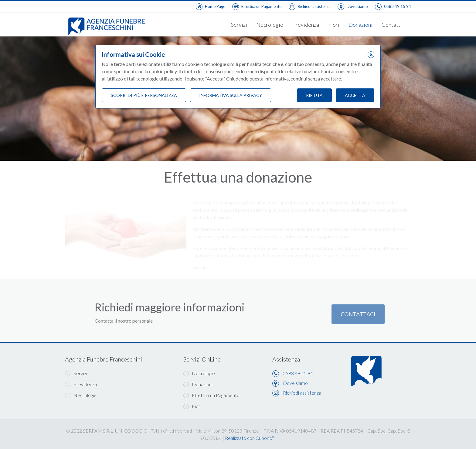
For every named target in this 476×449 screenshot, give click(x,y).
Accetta (355, 95)
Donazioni (360, 25)
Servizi (239, 25)
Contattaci (358, 317)
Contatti (392, 25)
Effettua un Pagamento (211, 395)
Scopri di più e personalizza (144, 95)
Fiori (334, 25)
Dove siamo (295, 383)
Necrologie (270, 25)
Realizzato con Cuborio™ (250, 438)
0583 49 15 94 (298, 373)
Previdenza (306, 25)
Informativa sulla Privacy (231, 95)
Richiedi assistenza (302, 393)
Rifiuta (314, 95)
